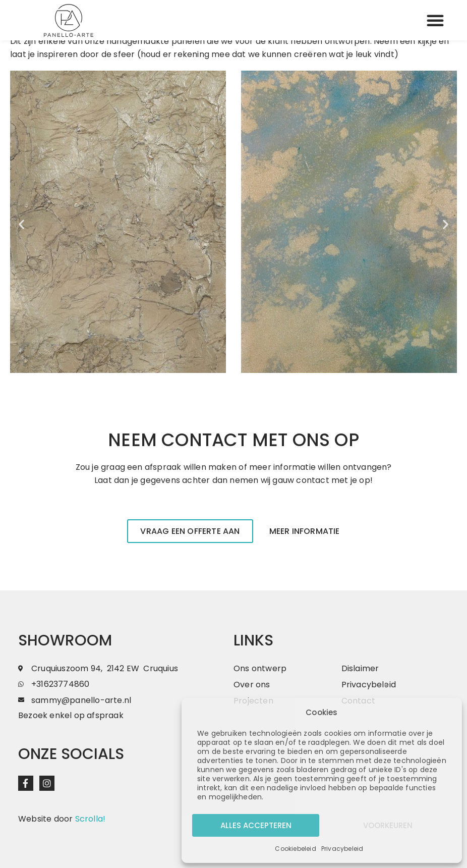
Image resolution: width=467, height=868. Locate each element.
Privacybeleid (342, 849)
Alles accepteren (256, 825)
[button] (435, 20)
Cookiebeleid (295, 849)
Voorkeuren (388, 825)
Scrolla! (91, 819)
